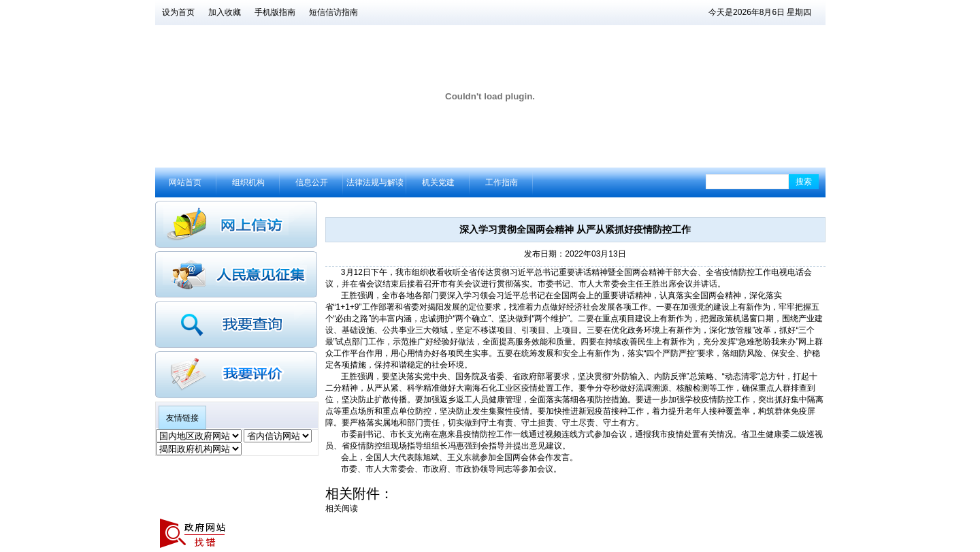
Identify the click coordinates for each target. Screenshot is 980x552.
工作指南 (502, 182)
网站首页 (185, 182)
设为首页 (178, 12)
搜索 (804, 182)
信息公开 (312, 182)
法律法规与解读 (375, 182)
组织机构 (248, 182)
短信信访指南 (333, 12)
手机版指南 (275, 12)
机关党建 (438, 182)
